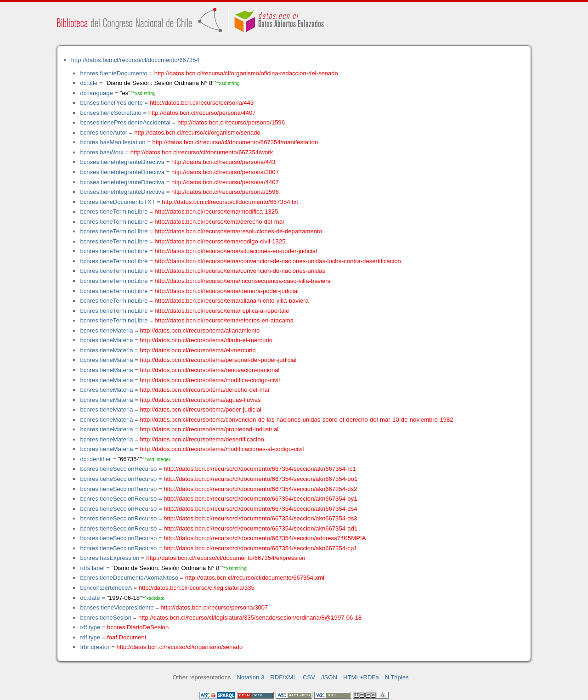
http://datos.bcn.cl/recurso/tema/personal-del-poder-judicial (218, 360)
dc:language (96, 93)
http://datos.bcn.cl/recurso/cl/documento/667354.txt (230, 202)
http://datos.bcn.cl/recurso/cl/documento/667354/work (202, 152)
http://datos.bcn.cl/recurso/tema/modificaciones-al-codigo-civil (222, 449)
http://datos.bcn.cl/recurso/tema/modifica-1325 (217, 212)
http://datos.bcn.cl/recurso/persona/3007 (225, 172)
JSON (329, 677)
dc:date (90, 598)
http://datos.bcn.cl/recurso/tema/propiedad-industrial (209, 429)
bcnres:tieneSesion (106, 618)
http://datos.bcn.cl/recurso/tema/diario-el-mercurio (206, 340)
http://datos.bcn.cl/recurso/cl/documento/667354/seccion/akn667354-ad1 (260, 528)
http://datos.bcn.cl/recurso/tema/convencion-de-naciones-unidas (240, 271)
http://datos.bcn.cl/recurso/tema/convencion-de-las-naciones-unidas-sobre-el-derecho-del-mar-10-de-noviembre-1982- (298, 420)
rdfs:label (92, 568)
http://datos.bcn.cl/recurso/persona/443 (202, 103)
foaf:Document (127, 637)
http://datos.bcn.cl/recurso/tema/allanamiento (200, 330)
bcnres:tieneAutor (104, 133)
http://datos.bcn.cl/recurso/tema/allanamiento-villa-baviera (232, 301)
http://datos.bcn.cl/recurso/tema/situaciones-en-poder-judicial (236, 251)
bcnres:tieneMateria (106, 330)
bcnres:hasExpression (110, 558)
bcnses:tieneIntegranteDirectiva (122, 162)
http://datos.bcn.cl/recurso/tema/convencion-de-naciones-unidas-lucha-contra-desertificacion (278, 261)
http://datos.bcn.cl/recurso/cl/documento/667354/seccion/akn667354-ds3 (260, 518)
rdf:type (90, 627)
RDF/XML (283, 677)
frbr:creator (95, 647)
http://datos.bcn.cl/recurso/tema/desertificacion (202, 439)
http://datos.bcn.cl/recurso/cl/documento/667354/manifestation (235, 142)
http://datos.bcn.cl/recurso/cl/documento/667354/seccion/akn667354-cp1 (260, 548)
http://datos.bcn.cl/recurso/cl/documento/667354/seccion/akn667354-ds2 (260, 489)
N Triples (397, 677)
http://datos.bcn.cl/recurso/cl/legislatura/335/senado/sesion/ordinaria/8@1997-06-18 (250, 618)
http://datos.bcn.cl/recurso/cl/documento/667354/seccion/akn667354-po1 (260, 479)
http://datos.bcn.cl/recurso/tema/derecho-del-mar (220, 222)
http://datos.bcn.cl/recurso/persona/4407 (202, 113)
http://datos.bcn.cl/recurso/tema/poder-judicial (201, 409)
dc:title (89, 83)
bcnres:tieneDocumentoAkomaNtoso (129, 578)
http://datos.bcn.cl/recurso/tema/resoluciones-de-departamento (238, 231)
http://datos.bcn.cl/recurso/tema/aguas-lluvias (201, 400)
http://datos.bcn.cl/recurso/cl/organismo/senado (197, 133)
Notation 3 (250, 677)
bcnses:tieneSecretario (110, 113)
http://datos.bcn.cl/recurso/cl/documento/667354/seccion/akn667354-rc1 (260, 469)
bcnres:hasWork (102, 152)
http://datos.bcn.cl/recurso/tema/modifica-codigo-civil (210, 380)
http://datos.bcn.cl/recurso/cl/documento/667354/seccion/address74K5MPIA (265, 538)
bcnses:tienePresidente (111, 103)
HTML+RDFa (361, 677)
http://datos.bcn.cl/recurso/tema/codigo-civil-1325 (220, 241)
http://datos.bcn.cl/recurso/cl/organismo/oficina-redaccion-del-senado (246, 73)
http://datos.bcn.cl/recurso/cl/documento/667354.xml (255, 578)
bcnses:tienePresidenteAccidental (125, 122)
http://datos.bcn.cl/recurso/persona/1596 (231, 122)
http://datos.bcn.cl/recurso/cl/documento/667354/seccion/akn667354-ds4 (260, 509)
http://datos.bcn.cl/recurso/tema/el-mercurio (198, 350)
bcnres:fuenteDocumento (113, 73)
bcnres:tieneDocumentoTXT (117, 202)
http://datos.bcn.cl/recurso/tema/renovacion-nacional (210, 370)
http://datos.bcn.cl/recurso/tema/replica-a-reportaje (222, 311)
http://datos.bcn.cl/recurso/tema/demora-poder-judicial (227, 291)
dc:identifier (95, 459)
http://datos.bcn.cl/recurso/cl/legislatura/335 (197, 588)
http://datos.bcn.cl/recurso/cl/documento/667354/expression (226, 558)
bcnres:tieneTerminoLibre (114, 212)
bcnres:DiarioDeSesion (138, 627)
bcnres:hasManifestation (113, 142)
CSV (309, 677)
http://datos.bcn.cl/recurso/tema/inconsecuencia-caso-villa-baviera (243, 281)
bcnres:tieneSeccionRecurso (118, 469)
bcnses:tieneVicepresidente (117, 607)
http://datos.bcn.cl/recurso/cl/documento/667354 (135, 60)
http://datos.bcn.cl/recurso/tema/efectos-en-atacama (224, 320)
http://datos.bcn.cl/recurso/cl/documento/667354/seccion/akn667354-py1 (260, 499)
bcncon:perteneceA (106, 588)
